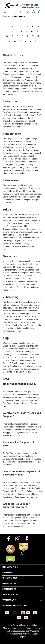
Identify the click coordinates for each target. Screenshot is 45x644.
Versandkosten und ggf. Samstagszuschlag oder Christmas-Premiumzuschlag (24, 631)
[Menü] (5, 12)
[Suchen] (21, 12)
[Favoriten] (27, 12)
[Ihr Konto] (33, 12)
